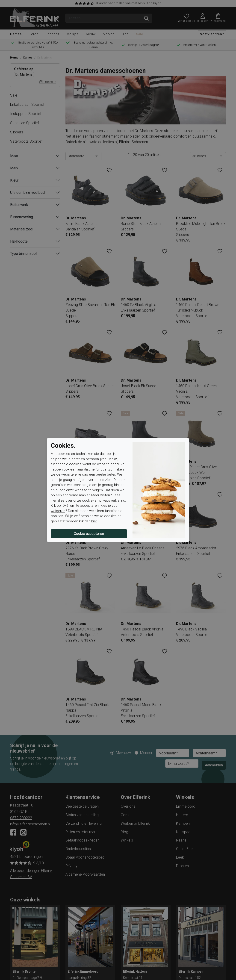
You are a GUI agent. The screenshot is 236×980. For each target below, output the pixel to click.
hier (54, 500)
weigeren (58, 511)
